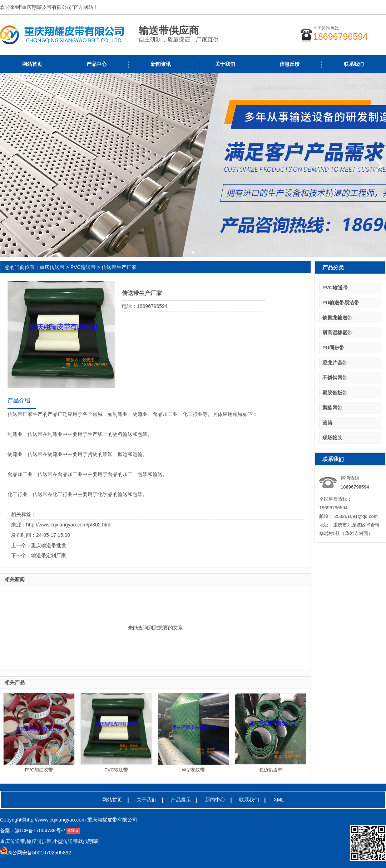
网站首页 (32, 64)
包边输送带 (271, 770)
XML (279, 800)
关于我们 (225, 64)
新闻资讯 (161, 64)
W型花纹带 (193, 770)
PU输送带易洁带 (341, 303)
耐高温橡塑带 (337, 333)
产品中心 (96, 64)
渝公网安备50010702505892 (36, 853)
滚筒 (327, 423)
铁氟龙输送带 (337, 318)
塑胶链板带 (335, 393)
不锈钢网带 (335, 378)
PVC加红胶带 (39, 770)
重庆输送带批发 (49, 545)
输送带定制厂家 (49, 555)
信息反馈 (289, 64)
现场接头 (332, 438)
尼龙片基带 (335, 363)
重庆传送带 (52, 267)
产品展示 (181, 800)
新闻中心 (215, 800)
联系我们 (354, 64)
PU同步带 (333, 348)
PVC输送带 (83, 267)
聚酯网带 (332, 408)
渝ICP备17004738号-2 (40, 830)
